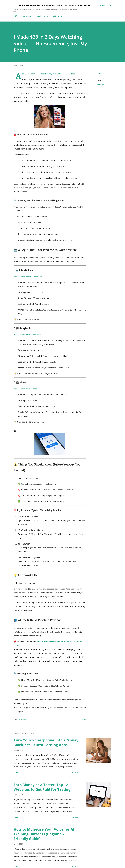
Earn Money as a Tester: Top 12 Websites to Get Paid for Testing (42, 787)
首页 (15, 16)
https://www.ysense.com (25, 389)
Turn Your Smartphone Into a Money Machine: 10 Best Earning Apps (46, 742)
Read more (75, 772)
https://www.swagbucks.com (27, 335)
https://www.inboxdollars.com (28, 277)
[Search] (102, 5)
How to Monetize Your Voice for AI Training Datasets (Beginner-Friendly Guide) (44, 834)
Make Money (26, 16)
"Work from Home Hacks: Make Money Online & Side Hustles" (52, 5)
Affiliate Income (58, 16)
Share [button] (99, 73)
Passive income (41, 16)
